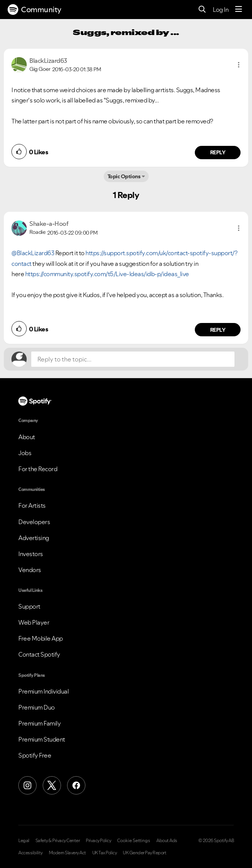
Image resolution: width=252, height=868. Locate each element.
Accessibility (30, 853)
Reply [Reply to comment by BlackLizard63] (218, 152)
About (27, 437)
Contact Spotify (39, 654)
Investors (31, 554)
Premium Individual (43, 691)
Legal (24, 841)
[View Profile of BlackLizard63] (48, 61)
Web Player (34, 622)
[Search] (202, 10)
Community (35, 10)
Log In (221, 10)
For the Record (38, 469)
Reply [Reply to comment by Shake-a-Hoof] (218, 330)
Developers (34, 522)
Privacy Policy (98, 841)
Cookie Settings (134, 841)
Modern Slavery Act (67, 853)
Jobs (25, 453)
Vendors (30, 570)
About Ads (167, 841)
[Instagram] (27, 785)
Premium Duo (37, 707)
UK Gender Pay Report (144, 853)
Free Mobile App (41, 638)
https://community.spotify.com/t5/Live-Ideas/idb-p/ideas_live (107, 274)
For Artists (32, 505)
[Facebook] (76, 785)
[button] (239, 65)
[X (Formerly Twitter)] (52, 785)
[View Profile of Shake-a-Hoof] (49, 224)
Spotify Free (35, 755)
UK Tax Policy (105, 853)
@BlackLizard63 (33, 253)
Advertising (34, 538)
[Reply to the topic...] (133, 359)
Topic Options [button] (124, 176)
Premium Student (42, 739)
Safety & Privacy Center (58, 841)
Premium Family (39, 723)
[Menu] (239, 10)
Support (29, 606)
